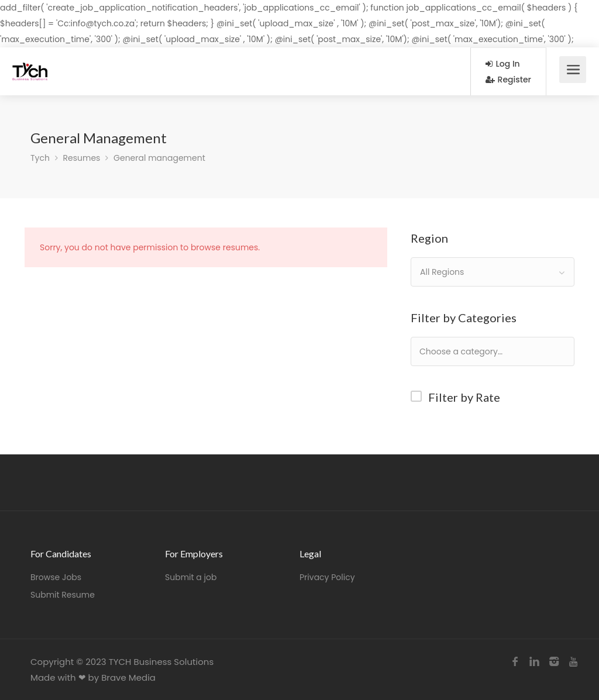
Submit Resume (63, 595)
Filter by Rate (464, 397)
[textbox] (499, 351)
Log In (503, 64)
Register (508, 80)
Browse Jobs (56, 577)
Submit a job (191, 577)
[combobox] (493, 272)
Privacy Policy (327, 577)
